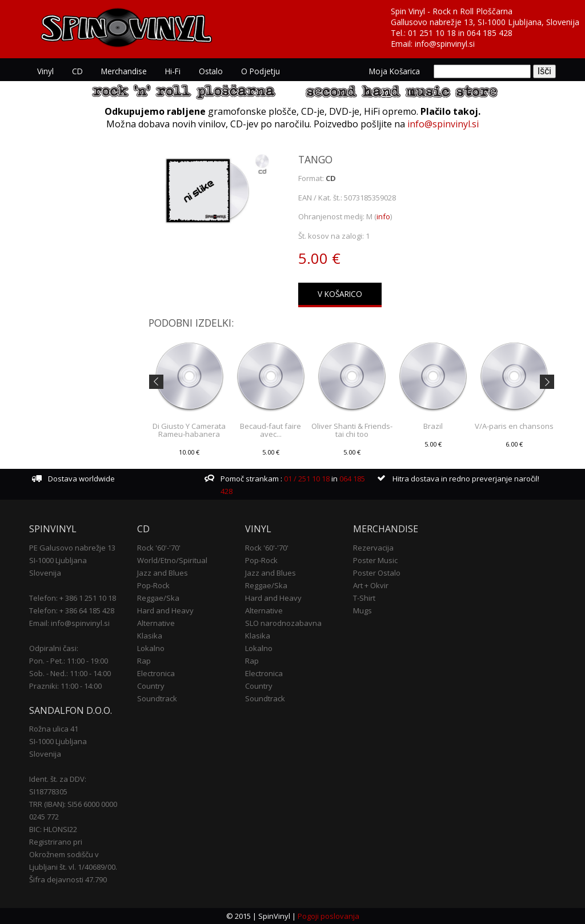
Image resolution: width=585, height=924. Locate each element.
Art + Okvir (371, 585)
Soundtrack (157, 698)
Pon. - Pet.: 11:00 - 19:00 (69, 661)
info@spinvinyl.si (445, 44)
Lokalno (151, 648)
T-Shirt (364, 598)
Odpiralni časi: (54, 648)
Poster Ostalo (377, 573)
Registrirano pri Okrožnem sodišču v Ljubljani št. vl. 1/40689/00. (73, 854)
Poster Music (375, 560)
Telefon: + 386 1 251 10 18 (73, 598)
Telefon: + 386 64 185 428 (72, 610)
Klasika (150, 636)
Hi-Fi (173, 71)
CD (77, 71)
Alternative (156, 623)
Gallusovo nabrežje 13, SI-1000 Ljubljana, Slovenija (485, 22)
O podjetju (261, 71)
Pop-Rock (153, 585)
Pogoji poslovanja (328, 916)
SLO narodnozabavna (283, 623)
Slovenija (45, 573)
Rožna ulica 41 (54, 729)
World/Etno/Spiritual (172, 560)
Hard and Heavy (165, 610)
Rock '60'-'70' (159, 548)
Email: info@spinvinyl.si (69, 623)
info (383, 216)
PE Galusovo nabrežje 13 (72, 548)
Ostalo (211, 71)
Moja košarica (394, 71)
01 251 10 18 (432, 33)
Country (151, 686)
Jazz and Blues (163, 573)
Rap (144, 661)
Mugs (362, 610)
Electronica (156, 673)
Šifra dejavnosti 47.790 (68, 879)
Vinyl (45, 71)
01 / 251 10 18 (306, 479)
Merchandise (124, 71)
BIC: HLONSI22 (53, 829)
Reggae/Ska (158, 598)
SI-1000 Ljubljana (58, 560)
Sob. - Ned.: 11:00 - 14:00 (70, 673)
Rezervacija (373, 548)
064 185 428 (490, 33)
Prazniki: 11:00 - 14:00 (65, 686)
